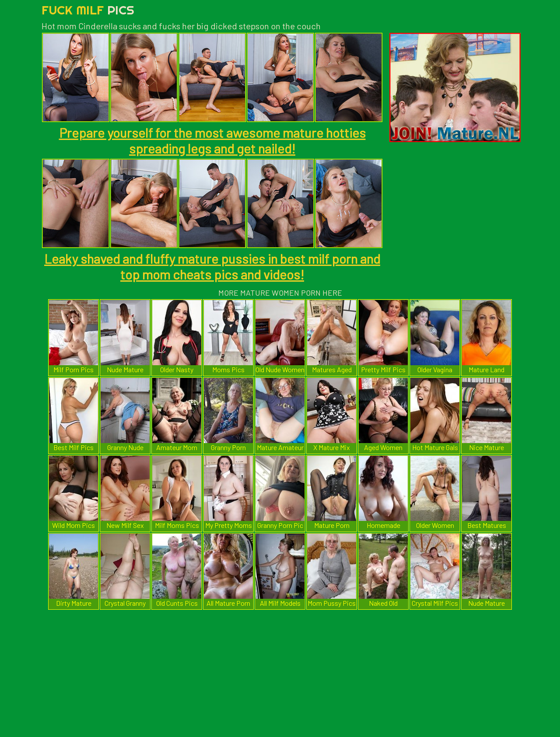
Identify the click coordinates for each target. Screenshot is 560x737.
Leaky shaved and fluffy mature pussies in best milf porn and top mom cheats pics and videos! (212, 266)
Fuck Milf (88, 10)
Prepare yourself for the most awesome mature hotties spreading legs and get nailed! (212, 140)
